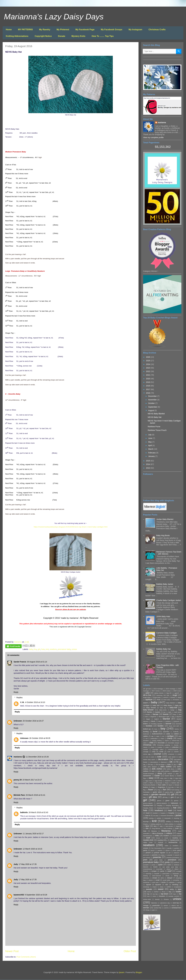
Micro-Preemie (158, 833)
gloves (159, 801)
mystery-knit (174, 840)
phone (168, 850)
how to (148, 816)
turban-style (147, 899)
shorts (167, 876)
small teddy (166, 880)
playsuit (176, 853)
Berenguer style (164, 717)
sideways (146, 878)
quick (160, 865)
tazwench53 (19, 895)
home (179, 811)
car (163, 736)
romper (154, 871)
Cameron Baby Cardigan (166, 633)
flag (144, 790)
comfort (146, 750)
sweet (161, 889)
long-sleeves (156, 828)
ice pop (156, 816)
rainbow (176, 865)
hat (175, 808)
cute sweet (172, 757)
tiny (170, 892)
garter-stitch (169, 792)
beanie (166, 714)
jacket (178, 815)
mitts (157, 836)
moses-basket (177, 836)
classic (145, 747)
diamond (164, 762)
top (148, 894)
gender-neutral (158, 794)
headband (159, 810)
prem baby (158, 860)
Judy (16, 864)
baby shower (151, 708)
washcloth (156, 906)
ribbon (176, 869)
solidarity (172, 882)
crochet (157, 754)
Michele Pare (19, 795)
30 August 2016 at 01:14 (37, 662)
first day (171, 787)
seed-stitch (166, 874)
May (150, 442)
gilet (172, 797)
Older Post (130, 951)
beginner (153, 717)
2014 (148, 464)
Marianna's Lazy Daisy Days (54, 17)
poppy (163, 855)
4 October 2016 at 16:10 (35, 702)
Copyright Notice (43, 36)
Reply (16, 692)
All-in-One (147, 695)
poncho (155, 855)
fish (178, 787)
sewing (145, 876)
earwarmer (147, 776)
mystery (175, 838)
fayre (170, 785)
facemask (159, 783)
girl (39, 649)
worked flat (158, 908)
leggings (179, 826)
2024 (148, 364)
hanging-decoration (163, 808)
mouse (158, 838)
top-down (165, 894)
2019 (148, 382)
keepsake (168, 818)
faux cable (162, 785)
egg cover (149, 781)
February (152, 453)
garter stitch (157, 792)
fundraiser (146, 792)
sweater (149, 889)
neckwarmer (173, 842)
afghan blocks (159, 693)
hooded (155, 813)
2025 (148, 361)
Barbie (149, 712)
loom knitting (168, 828)
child (151, 743)
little (147, 828)
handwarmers (148, 805)
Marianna (166, 831)
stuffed (169, 887)
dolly (153, 771)
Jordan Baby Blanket (165, 519)
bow (156, 729)
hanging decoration (172, 805)
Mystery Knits (78, 36)
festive (146, 787)
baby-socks (163, 710)
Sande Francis (20, 662)
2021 (148, 375)
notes (166, 846)
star (167, 885)
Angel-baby (157, 697)
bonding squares (157, 724)
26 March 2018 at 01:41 (35, 795)
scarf (170, 871)
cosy (154, 752)
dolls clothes (157, 769)
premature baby (64, 649)
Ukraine (166, 899)
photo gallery (177, 850)
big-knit (179, 717)
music (166, 838)
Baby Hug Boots (163, 535)
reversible (159, 869)
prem (145, 860)
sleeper (170, 878)
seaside (157, 874)
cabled (176, 734)
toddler (179, 892)
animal (166, 697)
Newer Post (12, 951)
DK (171, 762)
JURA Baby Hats (163, 616)
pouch (177, 855)
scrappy (179, 871)
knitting (168, 821)
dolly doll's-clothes (164, 771)
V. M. (22, 702)
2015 (148, 461)
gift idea (153, 797)
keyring (177, 818)
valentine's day (165, 903)
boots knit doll (174, 726)
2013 (148, 468)
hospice (163, 813)
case (180, 736)
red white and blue (170, 867)
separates (176, 874)
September (153, 407)
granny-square (148, 803)
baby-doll (173, 708)
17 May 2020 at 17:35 (28, 864)
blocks (161, 721)
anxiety (173, 697)
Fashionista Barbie (149, 785)
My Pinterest (63, 30)
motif (148, 838)
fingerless (161, 787)
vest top (176, 903)
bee (147, 717)
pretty (167, 862)
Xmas (148, 910)
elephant (168, 781)
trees (154, 896)
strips (162, 887)
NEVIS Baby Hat (155, 417)
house (179, 813)
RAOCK (146, 867)
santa (162, 871)
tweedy (157, 899)
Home (9, 30)
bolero (145, 724)
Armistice (176, 700)
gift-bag (165, 797)
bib (173, 717)
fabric (151, 783)
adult (147, 693)
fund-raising (175, 790)
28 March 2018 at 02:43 (38, 812)
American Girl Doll (163, 695)
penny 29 (18, 780)
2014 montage (170, 689)
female (177, 785)
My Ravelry (45, 30)
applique (149, 700)
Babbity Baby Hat (163, 649)
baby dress (168, 705)
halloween (174, 803)
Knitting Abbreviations (17, 36)
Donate (62, 36)
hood (148, 813)
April (150, 445)
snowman (146, 882)
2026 (148, 357)
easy (151, 778)
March (151, 449)
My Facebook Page (85, 30)
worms (166, 908)
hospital (171, 813)
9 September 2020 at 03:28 (36, 895)
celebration (154, 738)
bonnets (179, 724)
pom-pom (146, 855)
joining (151, 818)
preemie (157, 857)
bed (180, 714)
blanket (166, 719)
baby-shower (148, 710)
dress (160, 773)
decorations (154, 762)
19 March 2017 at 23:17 (32, 780)
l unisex (179, 824)
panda (169, 848)
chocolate (161, 743)
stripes (155, 887)
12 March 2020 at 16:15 (32, 849)
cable (168, 734)
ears (177, 774)
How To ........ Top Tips (103, 36)
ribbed (169, 869)
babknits (24, 812)
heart (170, 810)
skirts (162, 878)
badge (172, 710)
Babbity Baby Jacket (165, 584)
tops (174, 894)
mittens (169, 833)
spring (179, 882)
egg (171, 778)
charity (170, 738)
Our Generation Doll (158, 848)
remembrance (148, 869)
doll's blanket (152, 767)
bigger (148, 719)
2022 (148, 371)
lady (161, 826)
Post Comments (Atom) (26, 957)
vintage (146, 906)
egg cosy (178, 778)
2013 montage (158, 689)
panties (177, 848)
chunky (176, 745)
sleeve (151, 880)
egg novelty (158, 781)
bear (175, 714)
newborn (53, 649)
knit (47, 649)
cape (158, 736)
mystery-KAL (162, 840)
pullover (177, 862)
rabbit (169, 865)
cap (152, 736)
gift (173, 794)
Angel (175, 695)
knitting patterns (156, 824)
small (157, 880)
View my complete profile (153, 137)
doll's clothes (166, 767)
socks (164, 882)
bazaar (156, 714)
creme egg (147, 754)
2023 (148, 368)
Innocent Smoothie (167, 816)
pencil (153, 850)
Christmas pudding (163, 745)
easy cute (164, 778)
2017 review (156, 691)
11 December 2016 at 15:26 (37, 757)
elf (174, 781)
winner (166, 906)
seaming (148, 874)
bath (170, 712)
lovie (177, 828)
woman (146, 908)
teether (156, 892)
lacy (155, 826)
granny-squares (162, 803)
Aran (159, 700)
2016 (148, 393)
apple (180, 697)
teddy (172, 889)
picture (148, 853)
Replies (19, 698)
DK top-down (160, 765)
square (148, 885)
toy (180, 894)
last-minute (169, 826)
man (145, 831)
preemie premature (173, 858)
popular (170, 855)
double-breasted (148, 774)
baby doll (156, 705)
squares (158, 885)
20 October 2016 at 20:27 (33, 721)
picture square (160, 853)
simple (155, 878)
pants (145, 850)
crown (179, 754)
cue (147, 757)
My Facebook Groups (112, 30)
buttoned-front (157, 734)
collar (167, 747)
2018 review (167, 691)
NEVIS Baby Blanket (156, 414)
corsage (146, 752)
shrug (176, 876)
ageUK (177, 693)
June (150, 438)
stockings (146, 887)
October (152, 403)
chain (162, 738)
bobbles (168, 721)
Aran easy (167, 700)
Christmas (147, 745)
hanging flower (148, 808)
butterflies (166, 732)
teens (149, 892)
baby (31, 649)
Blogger (139, 972)
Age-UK (169, 693)
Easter (157, 776)
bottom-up (147, 729)
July (150, 435)
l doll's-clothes (169, 824)
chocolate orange (173, 743)
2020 (148, 379)
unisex (74, 649)
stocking (175, 885)
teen (180, 889)
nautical (160, 842)
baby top (163, 708)
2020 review (177, 691)
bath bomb (178, 712)
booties (161, 726)
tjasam (122, 972)
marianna (18, 757)
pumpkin (146, 865)
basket (158, 712)
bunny (177, 729)
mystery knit (148, 840)
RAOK (155, 867)
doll (180, 764)
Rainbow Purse (154, 427)
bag (180, 710)
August (151, 410)
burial (155, 731)
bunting (146, 732)
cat (146, 738)
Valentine (154, 903)
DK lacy (151, 765)
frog (159, 790)
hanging (160, 805)
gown (168, 801)
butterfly (176, 732)
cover (161, 752)
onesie (146, 848)
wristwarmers (177, 908)
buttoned (146, 734)
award (145, 703)
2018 (148, 386)
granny (176, 801)
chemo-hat (176, 741)
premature (172, 860)
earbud (170, 774)
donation (176, 771)
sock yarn (155, 882)
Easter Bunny (169, 776)
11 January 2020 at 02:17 (33, 834)
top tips (155, 894)
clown (152, 747)
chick (145, 743)
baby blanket (170, 703)
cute (159, 757)
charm (167, 741)
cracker (176, 752)
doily (169, 765)
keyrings (146, 821)
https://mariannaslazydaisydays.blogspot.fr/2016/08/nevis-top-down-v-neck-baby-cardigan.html (71, 527)
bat (164, 712)
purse (154, 865)
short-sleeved (157, 876)
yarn (153, 910)
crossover (171, 754)
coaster (160, 747)
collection (175, 747)
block (153, 721)
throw (164, 892)
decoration (163, 759)
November (153, 400)
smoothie (176, 880)
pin (170, 853)
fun (165, 790)
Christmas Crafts (157, 30)
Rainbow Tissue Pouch (157, 430)
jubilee (159, 818)
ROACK (146, 871)
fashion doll (175, 783)
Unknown (18, 721)
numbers (175, 846)
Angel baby (147, 697)
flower (151, 790)
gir (178, 797)
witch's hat (175, 906)
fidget (153, 787)
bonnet (169, 724)
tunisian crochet (174, 896)
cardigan (170, 736)
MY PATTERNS (25, 30)
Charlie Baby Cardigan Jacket (169, 600)
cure (152, 757)
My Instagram (135, 30)
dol (175, 765)
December (153, 396)
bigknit (156, 719)
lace (147, 826)
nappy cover (148, 842)
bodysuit (176, 721)
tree (148, 896)
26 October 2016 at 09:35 (40, 738)
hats (43, 649)
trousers (162, 896)
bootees (149, 726)
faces (167, 783)
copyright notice (158, 750)
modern (166, 836)
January (152, 456)
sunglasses (178, 887)
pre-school (147, 858)
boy (35, 649)
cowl (169, 752)
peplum (160, 850)
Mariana (154, 831)
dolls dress (171, 769)
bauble (148, 714)
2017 (148, 389)
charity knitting (157, 741)
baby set (178, 705)
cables (146, 736)
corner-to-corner (173, 750)
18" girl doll (147, 689)
